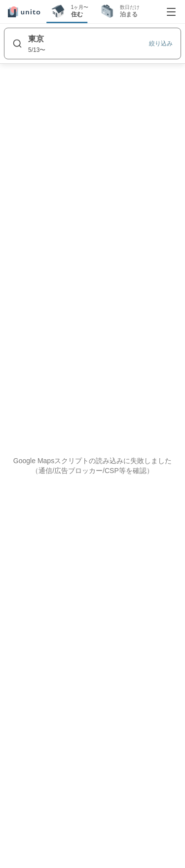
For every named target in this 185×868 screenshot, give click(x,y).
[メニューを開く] (171, 12)
